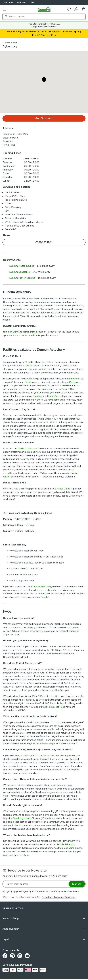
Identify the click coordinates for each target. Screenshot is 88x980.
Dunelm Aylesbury (41, 587)
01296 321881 (44, 242)
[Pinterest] (12, 956)
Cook (64, 389)
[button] (4, 9)
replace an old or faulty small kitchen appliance (49, 756)
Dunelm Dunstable (20, 272)
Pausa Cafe (63, 489)
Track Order (8, 2)
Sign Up (77, 884)
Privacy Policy (72, 891)
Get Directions (44, 119)
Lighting (38, 396)
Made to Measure (28, 449)
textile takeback (66, 844)
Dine (73, 389)
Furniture (72, 379)
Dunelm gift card (21, 818)
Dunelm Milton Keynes (22, 266)
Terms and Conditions (49, 891)
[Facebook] (5, 956)
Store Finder (22, 2)
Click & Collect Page (54, 707)
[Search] (44, 17)
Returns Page (47, 744)
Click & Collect (33, 366)
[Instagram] (20, 956)
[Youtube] (27, 956)
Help (33, 2)
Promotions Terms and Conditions (59, 897)
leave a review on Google (35, 597)
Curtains (74, 382)
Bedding (29, 382)
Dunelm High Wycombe (22, 278)
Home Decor (54, 396)
